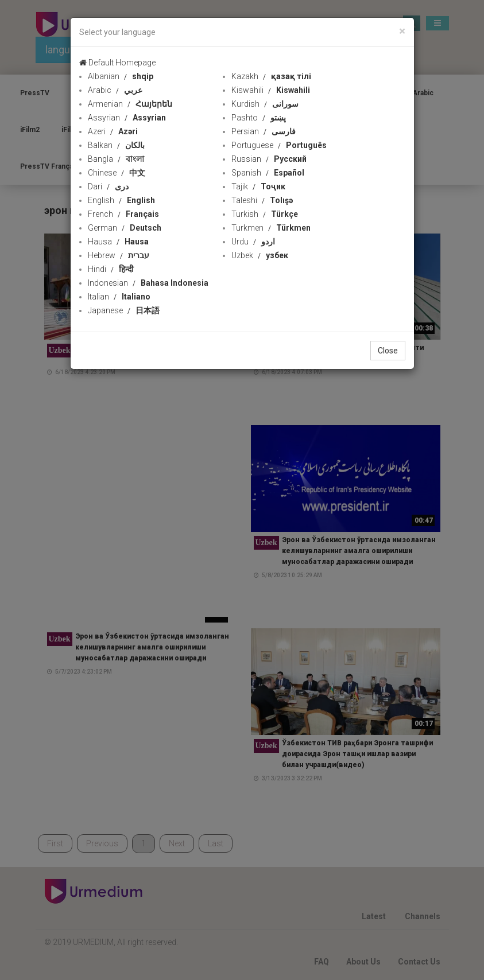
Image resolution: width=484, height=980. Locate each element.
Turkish (265, 214)
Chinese (117, 173)
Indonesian (148, 283)
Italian (119, 297)
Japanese (124, 310)
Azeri (113, 131)
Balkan (116, 145)
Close (388, 351)
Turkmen (271, 228)
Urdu (253, 242)
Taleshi (262, 200)
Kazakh (271, 76)
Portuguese (279, 145)
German (125, 228)
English (121, 200)
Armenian (130, 104)
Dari (108, 186)
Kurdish (265, 104)
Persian (264, 131)
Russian (269, 159)
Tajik (258, 186)
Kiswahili (271, 90)
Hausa (118, 242)
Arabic (115, 90)
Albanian (121, 76)
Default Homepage (117, 63)
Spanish (268, 173)
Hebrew (119, 255)
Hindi (111, 269)
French (123, 214)
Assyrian (127, 118)
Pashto (259, 118)
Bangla (116, 159)
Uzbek (260, 255)
